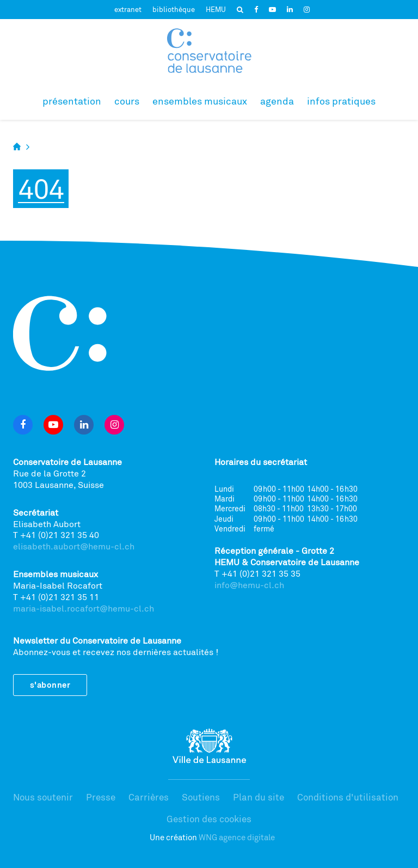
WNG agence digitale (237, 837)
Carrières (149, 797)
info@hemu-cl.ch (249, 585)
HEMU (216, 9)
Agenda (277, 101)
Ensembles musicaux (200, 101)
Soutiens (201, 797)
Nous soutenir (43, 797)
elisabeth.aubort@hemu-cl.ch (74, 546)
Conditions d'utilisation (348, 797)
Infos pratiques (341, 101)
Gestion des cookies (209, 819)
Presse (101, 797)
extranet (128, 9)
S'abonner (50, 685)
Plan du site (259, 797)
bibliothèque (174, 9)
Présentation (72, 101)
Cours (127, 101)
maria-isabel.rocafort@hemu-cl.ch (84, 608)
